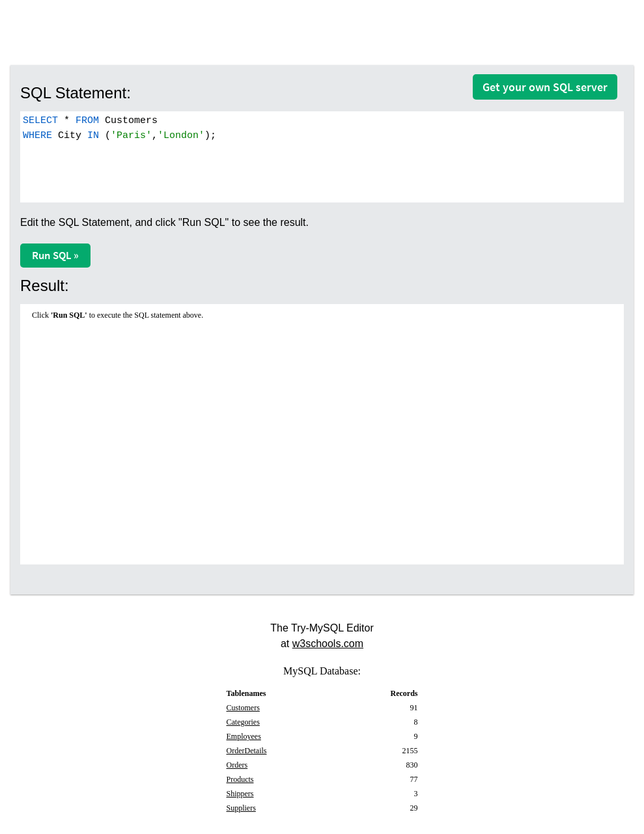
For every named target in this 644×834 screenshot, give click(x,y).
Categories (243, 722)
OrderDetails (247, 751)
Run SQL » (55, 255)
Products (240, 779)
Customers (243, 708)
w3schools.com (328, 644)
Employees (244, 736)
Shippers (240, 794)
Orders (237, 765)
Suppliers (241, 808)
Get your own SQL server (545, 87)
